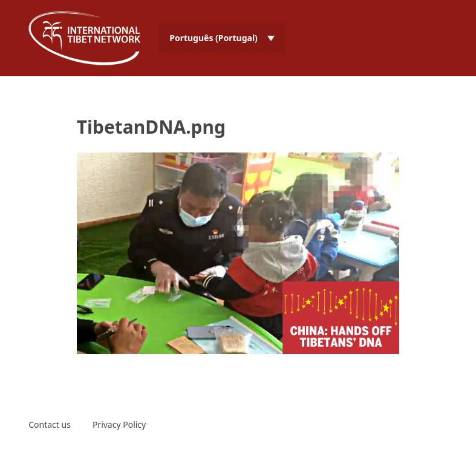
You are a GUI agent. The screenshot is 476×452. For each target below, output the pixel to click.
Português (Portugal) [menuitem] (214, 38)
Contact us (50, 424)
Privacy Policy (119, 424)
